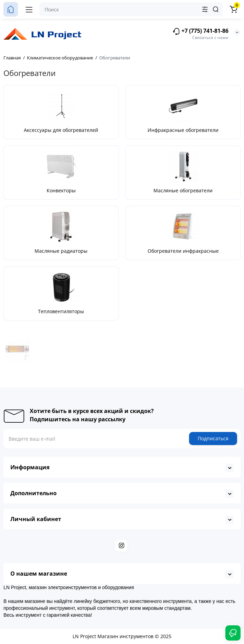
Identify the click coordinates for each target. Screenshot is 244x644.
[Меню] (29, 9)
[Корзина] (233, 9)
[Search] (216, 9)
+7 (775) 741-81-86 (200, 31)
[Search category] (205, 9)
